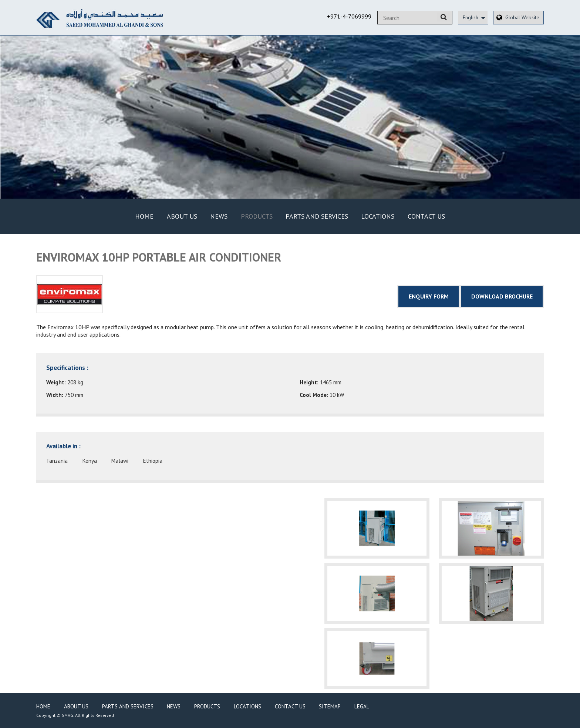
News (219, 216)
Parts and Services (317, 216)
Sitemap (330, 706)
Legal (362, 706)
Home (144, 216)
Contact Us (426, 216)
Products (257, 216)
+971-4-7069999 (349, 16)
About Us (182, 216)
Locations (378, 216)
